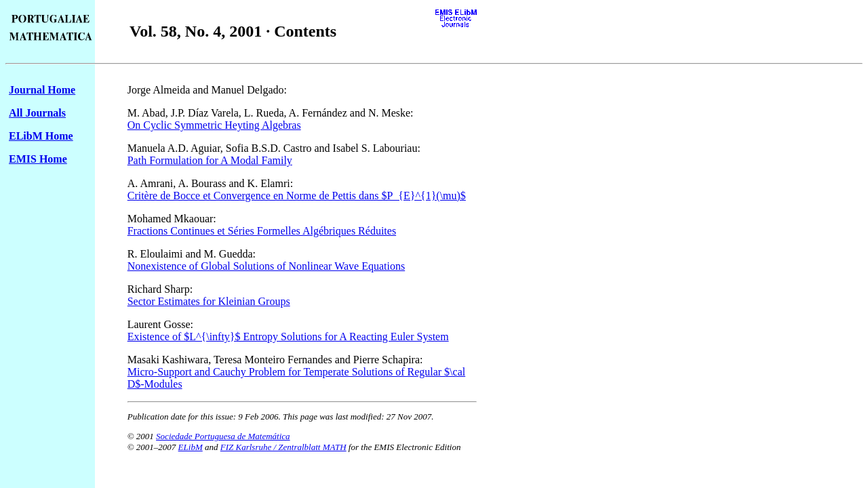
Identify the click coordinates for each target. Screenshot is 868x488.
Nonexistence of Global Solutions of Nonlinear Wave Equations (266, 266)
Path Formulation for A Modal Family (210, 160)
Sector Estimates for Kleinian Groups (209, 301)
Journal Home (42, 90)
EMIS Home (38, 159)
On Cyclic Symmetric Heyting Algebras (214, 125)
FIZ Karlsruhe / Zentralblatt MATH (283, 447)
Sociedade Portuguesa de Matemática (223, 436)
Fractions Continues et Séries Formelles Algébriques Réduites (262, 231)
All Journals (37, 113)
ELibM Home (41, 136)
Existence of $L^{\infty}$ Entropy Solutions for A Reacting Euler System (288, 337)
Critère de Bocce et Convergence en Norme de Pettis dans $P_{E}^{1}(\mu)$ (297, 196)
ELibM (191, 447)
